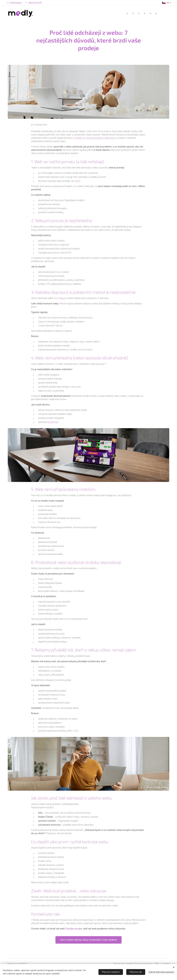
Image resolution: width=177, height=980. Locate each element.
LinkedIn (129, 964)
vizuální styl (53, 422)
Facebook (147, 964)
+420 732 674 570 (35, 3)
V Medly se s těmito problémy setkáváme (95, 138)
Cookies (166, 964)
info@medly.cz (16, 3)
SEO (78, 181)
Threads (62, 298)
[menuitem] (122, 13)
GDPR (157, 964)
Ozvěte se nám (74, 929)
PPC (76, 731)
